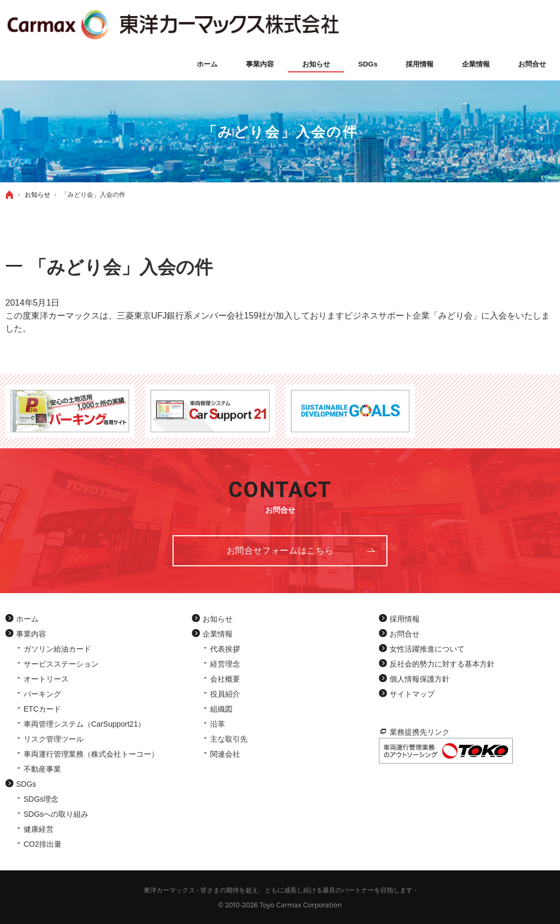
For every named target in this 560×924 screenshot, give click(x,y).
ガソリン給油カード (57, 649)
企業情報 (218, 634)
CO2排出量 (43, 844)
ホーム (27, 619)
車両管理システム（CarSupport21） (84, 724)
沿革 (218, 724)
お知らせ (218, 619)
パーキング (42, 694)
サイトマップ (412, 694)
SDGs (26, 784)
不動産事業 (42, 769)
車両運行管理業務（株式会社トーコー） (91, 754)
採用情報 (405, 619)
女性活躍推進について (427, 649)
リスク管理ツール (54, 739)
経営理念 (225, 664)
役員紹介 (225, 694)
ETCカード (42, 709)
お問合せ (405, 634)
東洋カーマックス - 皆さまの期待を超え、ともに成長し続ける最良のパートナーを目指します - (280, 890)
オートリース (46, 679)
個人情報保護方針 (420, 679)
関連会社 (225, 754)
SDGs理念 (41, 799)
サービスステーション (61, 664)
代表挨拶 (225, 649)
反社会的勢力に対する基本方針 (442, 664)
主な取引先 (229, 739)
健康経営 (39, 829)
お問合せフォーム (280, 550)
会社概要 (225, 679)
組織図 (221, 709)
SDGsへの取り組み (56, 814)
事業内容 (31, 634)
